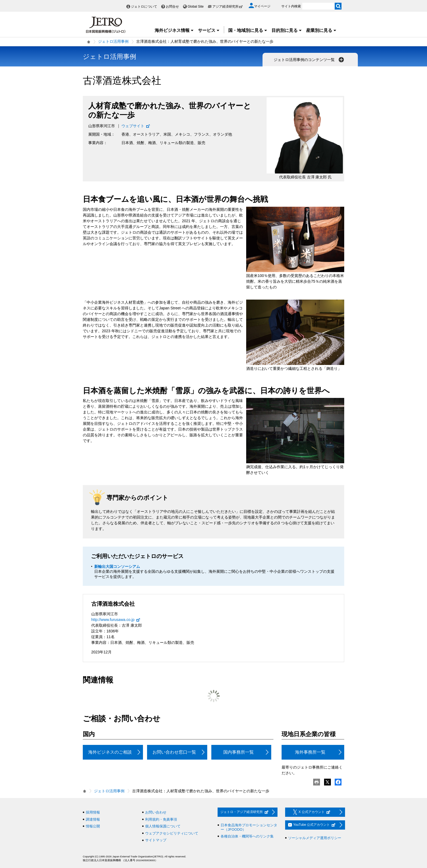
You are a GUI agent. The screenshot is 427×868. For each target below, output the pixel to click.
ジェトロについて (144, 7)
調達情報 (93, 819)
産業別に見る (321, 30)
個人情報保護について (163, 826)
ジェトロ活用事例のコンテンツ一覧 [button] (309, 60)
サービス (209, 30)
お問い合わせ (156, 812)
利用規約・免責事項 (161, 819)
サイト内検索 (291, 6)
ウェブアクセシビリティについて (172, 833)
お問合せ (172, 7)
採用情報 (93, 812)
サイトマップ (156, 840)
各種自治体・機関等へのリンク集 (247, 836)
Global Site (196, 7)
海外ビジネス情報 (174, 30)
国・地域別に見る (248, 30)
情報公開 (93, 826)
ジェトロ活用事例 (113, 41)
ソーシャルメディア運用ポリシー (315, 838)
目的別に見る (287, 30)
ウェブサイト (136, 126)
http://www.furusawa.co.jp (116, 620)
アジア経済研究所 (228, 7)
